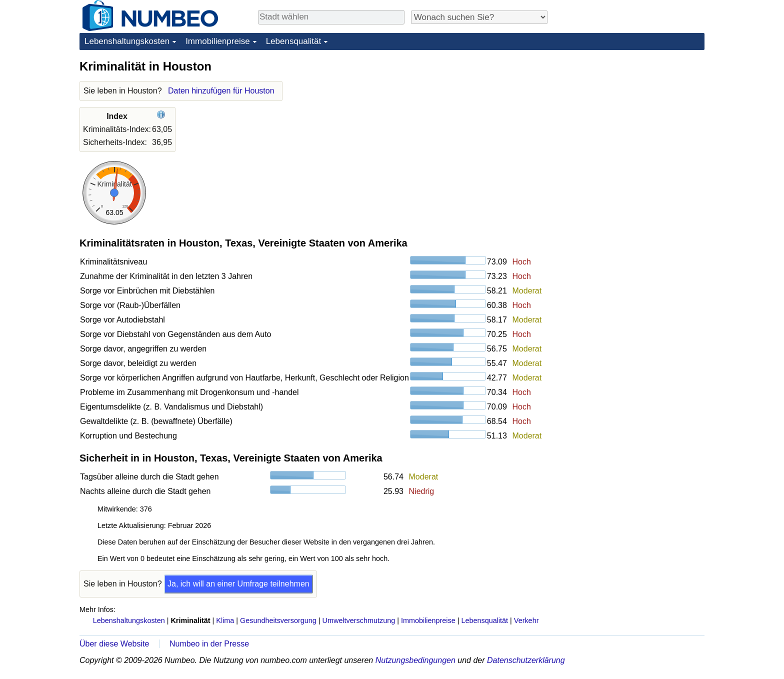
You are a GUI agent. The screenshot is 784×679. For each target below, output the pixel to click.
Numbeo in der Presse (209, 644)
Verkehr (526, 620)
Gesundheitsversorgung (278, 620)
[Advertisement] (629, 121)
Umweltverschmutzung (359, 620)
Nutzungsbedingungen (415, 660)
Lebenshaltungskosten (127, 41)
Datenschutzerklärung (526, 660)
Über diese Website (114, 644)
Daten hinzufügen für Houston (221, 91)
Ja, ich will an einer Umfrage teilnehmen (238, 584)
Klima (225, 620)
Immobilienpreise (218, 41)
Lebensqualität (294, 41)
